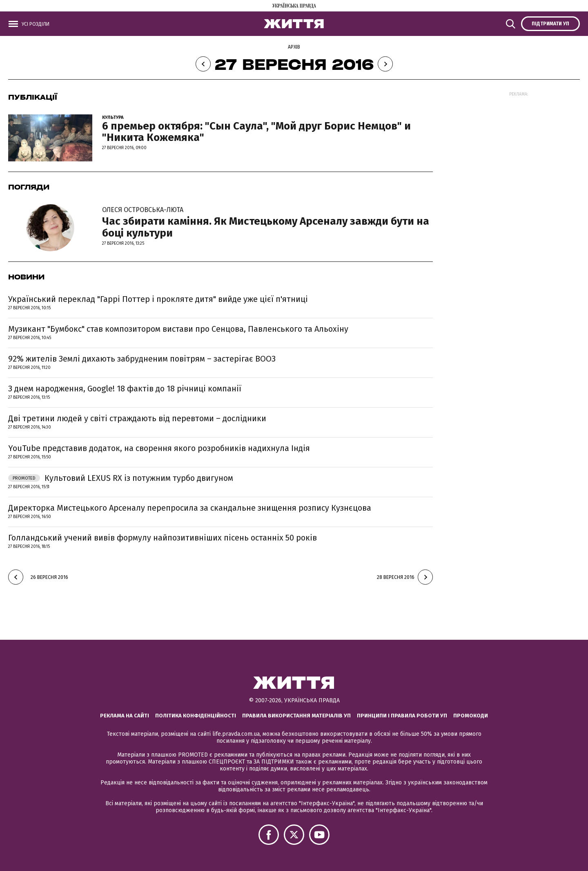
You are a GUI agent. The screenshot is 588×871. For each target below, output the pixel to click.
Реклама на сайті (125, 716)
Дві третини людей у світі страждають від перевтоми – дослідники (137, 418)
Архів (294, 47)
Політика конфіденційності (196, 716)
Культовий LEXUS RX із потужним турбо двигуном (121, 478)
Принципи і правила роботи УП (402, 716)
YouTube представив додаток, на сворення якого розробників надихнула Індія (159, 448)
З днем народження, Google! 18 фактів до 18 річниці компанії (125, 389)
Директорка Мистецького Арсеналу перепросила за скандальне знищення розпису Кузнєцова (190, 508)
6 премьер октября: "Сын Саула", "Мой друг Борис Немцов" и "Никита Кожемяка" (256, 132)
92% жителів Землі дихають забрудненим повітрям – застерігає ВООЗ (142, 359)
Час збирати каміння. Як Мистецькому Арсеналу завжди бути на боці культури (267, 222)
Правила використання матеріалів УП (296, 716)
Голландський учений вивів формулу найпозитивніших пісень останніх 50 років (163, 538)
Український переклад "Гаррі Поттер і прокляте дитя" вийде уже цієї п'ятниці (158, 299)
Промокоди (471, 716)
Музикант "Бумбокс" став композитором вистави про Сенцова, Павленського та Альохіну (178, 329)
